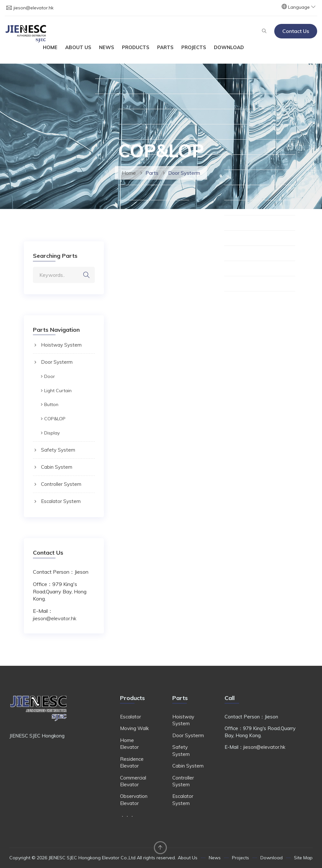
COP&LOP (55, 419)
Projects (194, 47)
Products (136, 47)
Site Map (303, 858)
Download (229, 47)
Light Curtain (58, 391)
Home (50, 47)
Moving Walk (134, 728)
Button (51, 404)
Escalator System (61, 501)
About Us (78, 47)
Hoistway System (61, 345)
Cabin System (57, 467)
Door (50, 376)
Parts (165, 47)
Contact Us (296, 31)
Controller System (61, 484)
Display (52, 433)
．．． (127, 815)
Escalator (131, 717)
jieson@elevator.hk (34, 8)
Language (302, 7)
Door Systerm (57, 362)
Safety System (58, 450)
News (107, 47)
